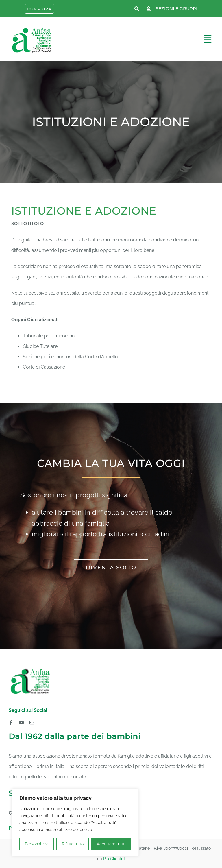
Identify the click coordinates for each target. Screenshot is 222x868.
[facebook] (11, 723)
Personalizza (37, 844)
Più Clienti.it (114, 859)
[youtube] (21, 723)
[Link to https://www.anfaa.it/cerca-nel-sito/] (137, 9)
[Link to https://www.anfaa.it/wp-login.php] (149, 9)
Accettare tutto (111, 844)
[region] (75, 823)
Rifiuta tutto (73, 844)
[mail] (32, 723)
